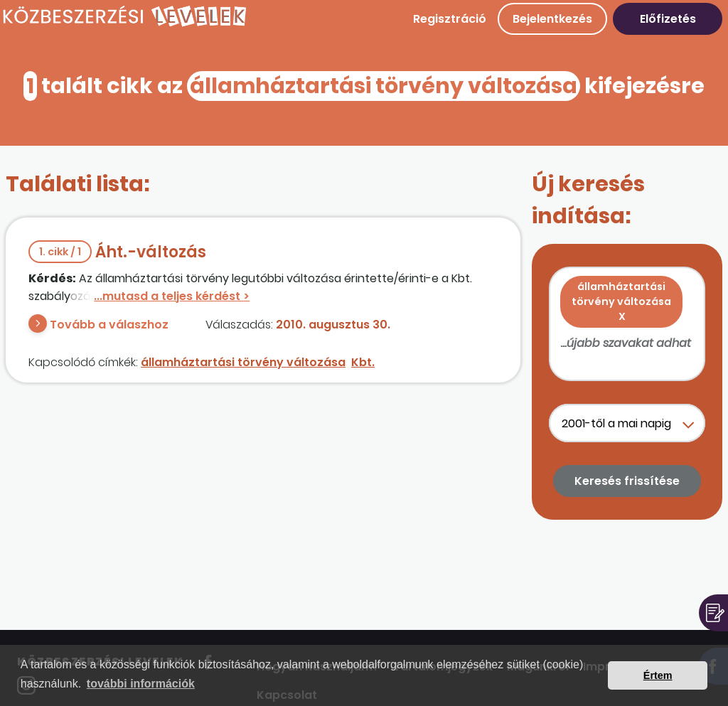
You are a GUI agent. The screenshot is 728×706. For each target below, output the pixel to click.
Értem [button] (658, 675)
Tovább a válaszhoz (109, 325)
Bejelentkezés (552, 19)
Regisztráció (450, 19)
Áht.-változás (117, 252)
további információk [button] (141, 684)
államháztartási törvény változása (243, 362)
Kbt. (363, 362)
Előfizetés (668, 19)
